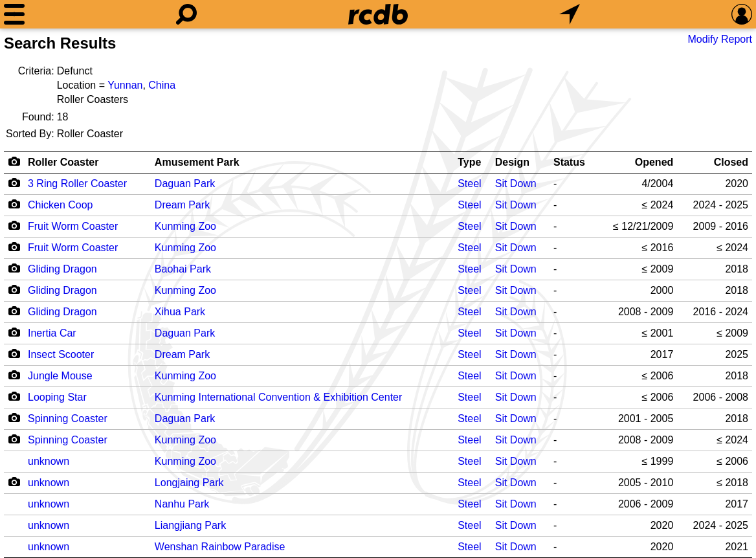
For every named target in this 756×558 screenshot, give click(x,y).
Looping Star (57, 397)
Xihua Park (180, 312)
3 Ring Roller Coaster (77, 184)
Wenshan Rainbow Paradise (220, 547)
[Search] (186, 14)
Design (512, 162)
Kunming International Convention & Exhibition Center (278, 397)
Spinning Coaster (68, 418)
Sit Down (516, 184)
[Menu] (14, 14)
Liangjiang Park (190, 525)
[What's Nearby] (570, 14)
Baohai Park (183, 269)
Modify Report (720, 39)
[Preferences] (742, 14)
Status (569, 162)
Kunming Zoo (185, 226)
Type (469, 162)
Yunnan (125, 85)
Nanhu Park (182, 504)
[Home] (378, 14)
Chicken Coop (61, 205)
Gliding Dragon (62, 269)
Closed (731, 162)
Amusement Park (197, 162)
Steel (469, 184)
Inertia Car (52, 333)
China (162, 85)
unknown (49, 461)
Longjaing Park (189, 483)
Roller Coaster (63, 162)
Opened (654, 162)
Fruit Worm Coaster (73, 226)
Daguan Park (185, 184)
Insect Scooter (61, 354)
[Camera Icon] (14, 183)
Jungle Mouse (60, 376)
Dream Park (182, 205)
